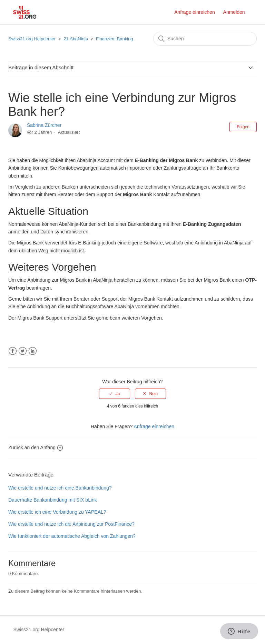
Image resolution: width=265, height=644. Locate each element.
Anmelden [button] (234, 12)
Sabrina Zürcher (44, 125)
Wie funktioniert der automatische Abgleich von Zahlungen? (72, 536)
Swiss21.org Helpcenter (32, 39)
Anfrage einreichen (195, 12)
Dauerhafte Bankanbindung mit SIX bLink (53, 500)
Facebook (13, 351)
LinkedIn (33, 351)
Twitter (23, 351)
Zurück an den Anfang (36, 447)
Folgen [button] (243, 127)
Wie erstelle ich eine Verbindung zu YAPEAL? (57, 512)
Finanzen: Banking (115, 39)
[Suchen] (205, 39)
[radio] (115, 394)
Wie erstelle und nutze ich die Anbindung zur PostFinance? (71, 524)
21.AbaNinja (76, 39)
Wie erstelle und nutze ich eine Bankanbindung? (60, 488)
